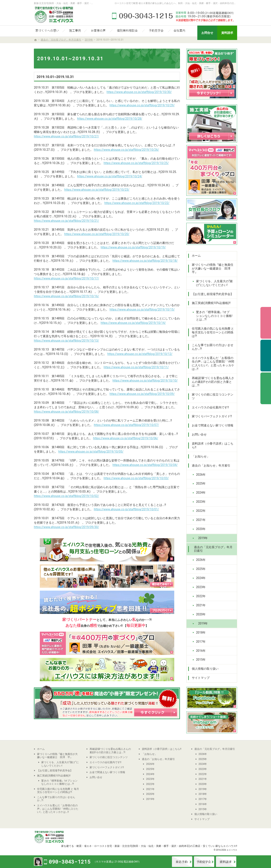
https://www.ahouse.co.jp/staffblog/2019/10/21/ (66, 221)
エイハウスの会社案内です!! (210, 407)
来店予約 (182, 862)
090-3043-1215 (174, 16)
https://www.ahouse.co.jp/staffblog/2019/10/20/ (97, 234)
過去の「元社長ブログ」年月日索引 (213, 549)
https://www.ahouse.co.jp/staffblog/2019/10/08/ (66, 412)
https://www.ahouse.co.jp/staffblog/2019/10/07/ (126, 425)
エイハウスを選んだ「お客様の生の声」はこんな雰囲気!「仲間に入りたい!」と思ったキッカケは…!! (213, 363)
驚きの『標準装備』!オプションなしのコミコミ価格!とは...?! (214, 316)
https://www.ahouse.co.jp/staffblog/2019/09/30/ (66, 527)
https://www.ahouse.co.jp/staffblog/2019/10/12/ (140, 354)
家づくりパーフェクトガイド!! (212, 416)
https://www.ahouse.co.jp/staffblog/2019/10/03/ (136, 478)
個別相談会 (266, 323)
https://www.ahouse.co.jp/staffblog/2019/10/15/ (142, 309)
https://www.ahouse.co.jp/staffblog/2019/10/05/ (91, 452)
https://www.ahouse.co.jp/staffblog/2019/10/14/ (133, 323)
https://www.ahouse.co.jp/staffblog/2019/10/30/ (139, 92)
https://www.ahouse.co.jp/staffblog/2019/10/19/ (133, 247)
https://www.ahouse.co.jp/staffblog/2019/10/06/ (125, 438)
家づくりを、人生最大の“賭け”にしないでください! (214, 283)
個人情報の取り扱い (205, 669)
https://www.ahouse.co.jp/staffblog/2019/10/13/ (66, 341)
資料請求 (226, 862)
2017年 (201, 642)
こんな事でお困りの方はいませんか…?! (213, 347)
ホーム (196, 256)
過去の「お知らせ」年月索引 (211, 465)
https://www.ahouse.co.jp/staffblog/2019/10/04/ (145, 465)
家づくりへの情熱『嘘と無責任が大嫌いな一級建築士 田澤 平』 (213, 268)
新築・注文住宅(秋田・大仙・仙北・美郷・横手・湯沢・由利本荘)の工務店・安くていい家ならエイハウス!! (176, 846)
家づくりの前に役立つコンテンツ (213, 396)
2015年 (201, 660)
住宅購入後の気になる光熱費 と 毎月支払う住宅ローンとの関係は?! (213, 332)
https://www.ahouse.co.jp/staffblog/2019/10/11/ (136, 367)
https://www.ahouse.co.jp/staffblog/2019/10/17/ (66, 278)
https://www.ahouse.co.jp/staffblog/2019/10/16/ (66, 296)
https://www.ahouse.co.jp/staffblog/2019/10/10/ (145, 381)
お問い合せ (199, 434)
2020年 (201, 529)
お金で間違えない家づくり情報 (213, 425)
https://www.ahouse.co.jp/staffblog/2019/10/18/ (145, 261)
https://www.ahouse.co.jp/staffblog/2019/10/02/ (66, 496)
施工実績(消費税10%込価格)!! (211, 303)
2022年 (201, 511)
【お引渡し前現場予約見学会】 (213, 294)
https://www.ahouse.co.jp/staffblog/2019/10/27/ (66, 136)
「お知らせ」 (201, 456)
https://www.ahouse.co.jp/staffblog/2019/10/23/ (97, 190)
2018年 (201, 633)
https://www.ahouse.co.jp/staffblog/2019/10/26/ (126, 150)
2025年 (201, 483)
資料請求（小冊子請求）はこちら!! (213, 445)
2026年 (201, 475)
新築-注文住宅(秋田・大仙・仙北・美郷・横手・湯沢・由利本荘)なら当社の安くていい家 (80, 3)
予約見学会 (266, 356)
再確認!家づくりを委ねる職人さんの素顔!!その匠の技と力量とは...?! (213, 382)
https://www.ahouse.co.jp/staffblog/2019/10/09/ (142, 394)
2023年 (201, 502)
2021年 (201, 520)
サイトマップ (201, 678)
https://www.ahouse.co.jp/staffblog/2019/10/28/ (110, 119)
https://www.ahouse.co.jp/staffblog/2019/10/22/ (137, 203)
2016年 (201, 651)
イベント (204, 862)
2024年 (201, 493)
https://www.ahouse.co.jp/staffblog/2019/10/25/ (136, 163)
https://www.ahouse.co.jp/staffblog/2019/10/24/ (110, 176)
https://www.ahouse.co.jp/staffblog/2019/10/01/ (126, 509)
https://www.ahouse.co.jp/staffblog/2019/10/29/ (142, 105)
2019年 (203, 538)
